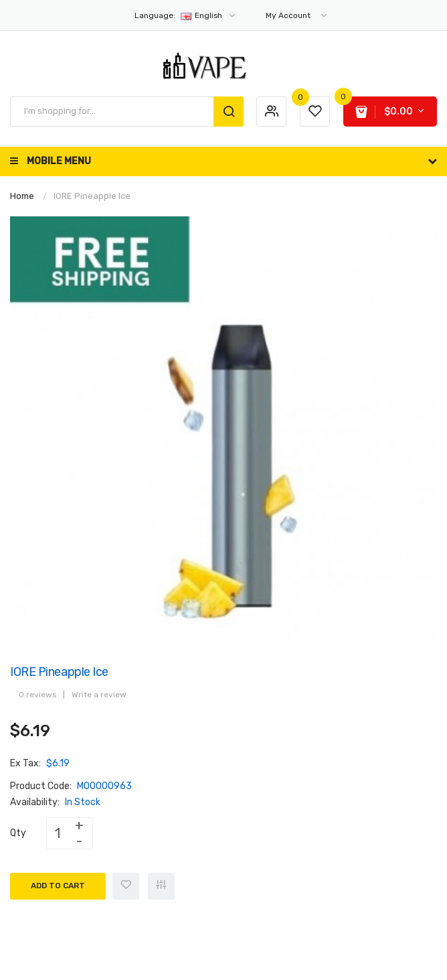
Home (22, 196)
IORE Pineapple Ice (92, 196)
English (186, 15)
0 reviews (37, 695)
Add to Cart (58, 886)
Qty (18, 833)
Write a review (99, 695)
